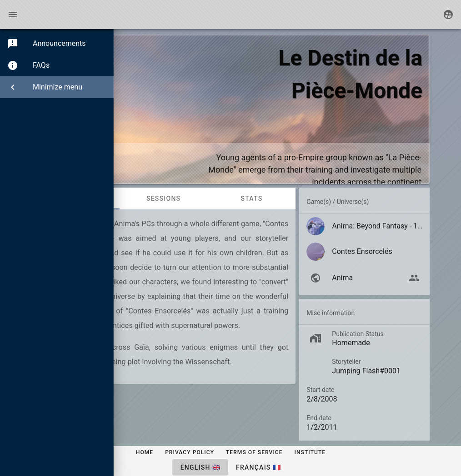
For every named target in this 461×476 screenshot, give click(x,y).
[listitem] (364, 226)
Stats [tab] (251, 198)
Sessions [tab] (163, 198)
